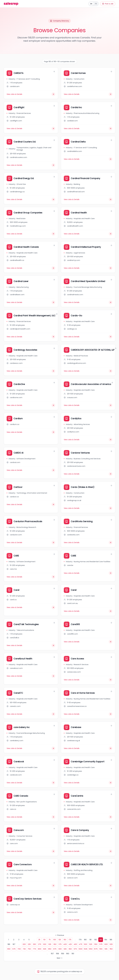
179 (80, 940)
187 (14, 944)
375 (60, 944)
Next (60, 958)
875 (55, 949)
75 (50, 940)
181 (90, 940)
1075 (96, 949)
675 (14, 949)
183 (101, 940)
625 (111, 944)
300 (45, 944)
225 (29, 944)
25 (39, 940)
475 (80, 944)
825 (45, 949)
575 (101, 944)
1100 (101, 949)
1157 (52, 954)
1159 (63, 954)
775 (34, 949)
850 (50, 949)
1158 (57, 954)
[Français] (94, 4)
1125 (106, 949)
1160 (68, 954)
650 (9, 949)
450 (75, 944)
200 (24, 944)
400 (65, 944)
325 (50, 944)
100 (55, 940)
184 (106, 940)
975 (75, 949)
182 (96, 940)
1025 (86, 949)
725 (24, 949)
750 (29, 949)
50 (44, 940)
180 (85, 940)
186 (9, 944)
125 (60, 940)
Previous (59, 935)
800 (40, 949)
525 (91, 944)
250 (34, 944)
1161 (73, 954)
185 (111, 940)
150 (65, 940)
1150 (111, 949)
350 (55, 944)
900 (60, 949)
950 (70, 949)
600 (106, 944)
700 (19, 949)
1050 (91, 949)
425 (70, 944)
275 (40, 944)
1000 (80, 949)
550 (96, 944)
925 (65, 949)
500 (86, 944)
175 (70, 940)
